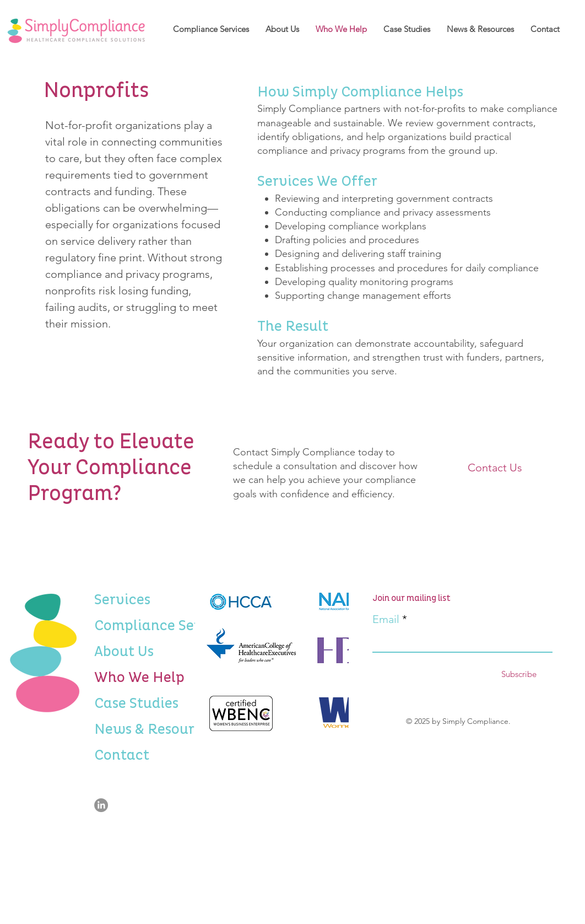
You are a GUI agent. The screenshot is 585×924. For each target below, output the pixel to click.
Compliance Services (123, 626)
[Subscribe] (519, 674)
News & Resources (123, 729)
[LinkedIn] (101, 805)
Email (386, 619)
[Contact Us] (495, 468)
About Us (123, 652)
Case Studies (123, 703)
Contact (122, 755)
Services (122, 600)
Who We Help (123, 678)
